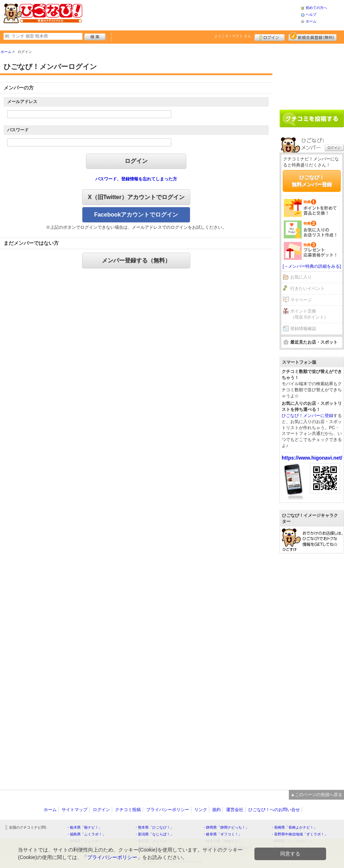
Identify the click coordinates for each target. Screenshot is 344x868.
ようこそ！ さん (233, 36)
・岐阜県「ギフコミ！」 (222, 834)
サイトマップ (75, 810)
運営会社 (235, 810)
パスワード (18, 130)
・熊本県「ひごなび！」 (154, 827)
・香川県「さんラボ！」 (154, 841)
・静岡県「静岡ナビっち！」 (226, 827)
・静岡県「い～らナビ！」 (292, 841)
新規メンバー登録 (313, 37)
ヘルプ (311, 14)
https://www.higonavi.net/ (312, 458)
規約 (216, 810)
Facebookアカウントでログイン (136, 215)
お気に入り (301, 277)
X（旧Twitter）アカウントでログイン (136, 197)
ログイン (270, 37)
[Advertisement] (191, 14)
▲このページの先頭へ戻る (316, 795)
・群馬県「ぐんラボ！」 (86, 841)
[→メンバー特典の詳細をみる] (312, 266)
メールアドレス (22, 102)
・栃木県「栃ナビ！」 (84, 827)
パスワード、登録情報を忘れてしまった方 (136, 179)
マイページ (301, 300)
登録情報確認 (303, 329)
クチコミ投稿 (128, 810)
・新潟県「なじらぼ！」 (154, 834)
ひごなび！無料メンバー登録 (312, 181)
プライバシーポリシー (168, 810)
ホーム (311, 21)
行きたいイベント (307, 288)
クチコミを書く (312, 118)
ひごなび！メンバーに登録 (307, 416)
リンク (201, 810)
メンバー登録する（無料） (136, 260)
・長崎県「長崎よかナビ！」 (294, 827)
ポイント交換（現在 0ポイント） (309, 314)
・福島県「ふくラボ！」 (86, 834)
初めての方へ (316, 8)
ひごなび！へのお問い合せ (274, 810)
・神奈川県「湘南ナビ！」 (224, 841)
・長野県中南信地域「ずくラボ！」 (299, 834)
